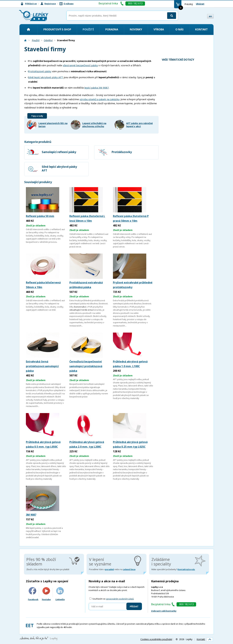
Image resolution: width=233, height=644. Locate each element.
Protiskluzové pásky (40, 71)
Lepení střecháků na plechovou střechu (94, 125)
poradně (109, 569)
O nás (179, 29)
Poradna (112, 29)
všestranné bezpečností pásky (80, 65)
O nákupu (69, 4)
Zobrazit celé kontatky (164, 611)
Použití (88, 29)
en (210, 16)
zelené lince (129, 569)
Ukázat (200, 4)
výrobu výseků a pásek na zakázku (100, 99)
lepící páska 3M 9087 (97, 88)
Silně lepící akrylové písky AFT (46, 77)
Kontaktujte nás (186, 569)
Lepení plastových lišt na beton (53, 125)
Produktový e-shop (57, 29)
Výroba (159, 29)
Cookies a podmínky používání (156, 639)
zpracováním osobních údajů (120, 599)
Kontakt (201, 29)
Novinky (136, 29)
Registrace (50, 4)
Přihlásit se (31, 4)
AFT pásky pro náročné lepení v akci (139, 125)
